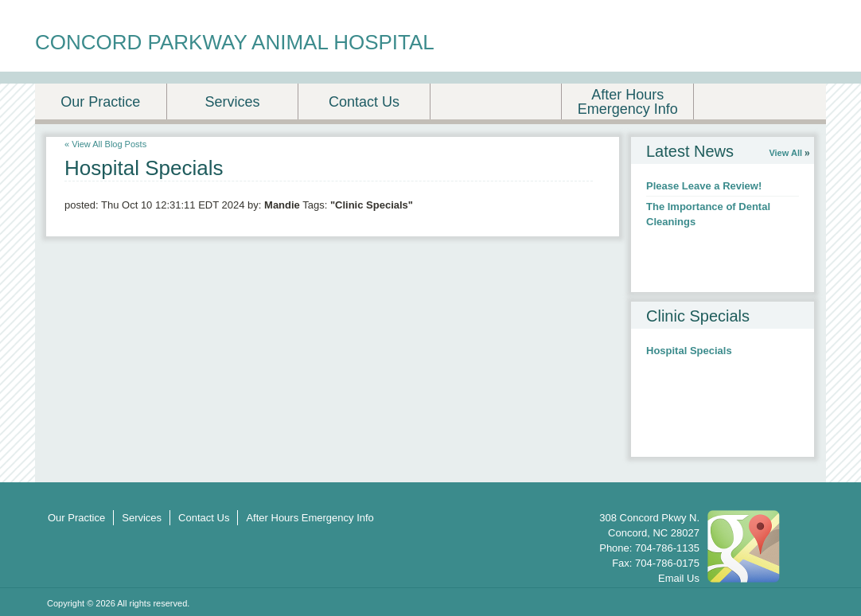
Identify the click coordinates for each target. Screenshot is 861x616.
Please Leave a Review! (704, 186)
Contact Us (364, 102)
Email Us (679, 578)
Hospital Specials (689, 351)
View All (785, 153)
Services (232, 102)
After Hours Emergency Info (628, 102)
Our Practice (100, 102)
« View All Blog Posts (105, 144)
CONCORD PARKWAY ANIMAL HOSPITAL (235, 42)
